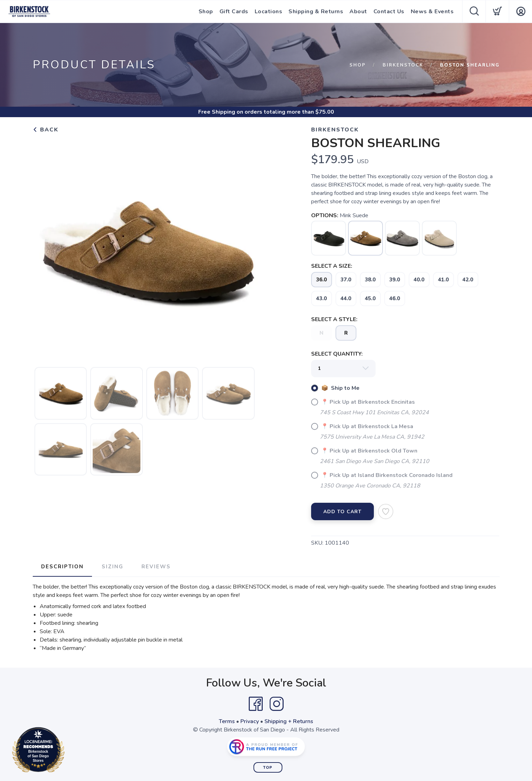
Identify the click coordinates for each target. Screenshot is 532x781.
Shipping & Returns (316, 12)
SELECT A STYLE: (334, 319)
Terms (227, 721)
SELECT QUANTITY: (337, 354)
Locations (269, 12)
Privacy (250, 721)
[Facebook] (256, 704)
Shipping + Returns (289, 721)
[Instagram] (277, 704)
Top (268, 768)
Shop (206, 12)
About (358, 12)
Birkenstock (403, 65)
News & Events (432, 12)
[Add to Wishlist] (386, 511)
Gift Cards (234, 12)
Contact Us (389, 12)
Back (46, 130)
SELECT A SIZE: (332, 266)
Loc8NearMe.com (69, 751)
